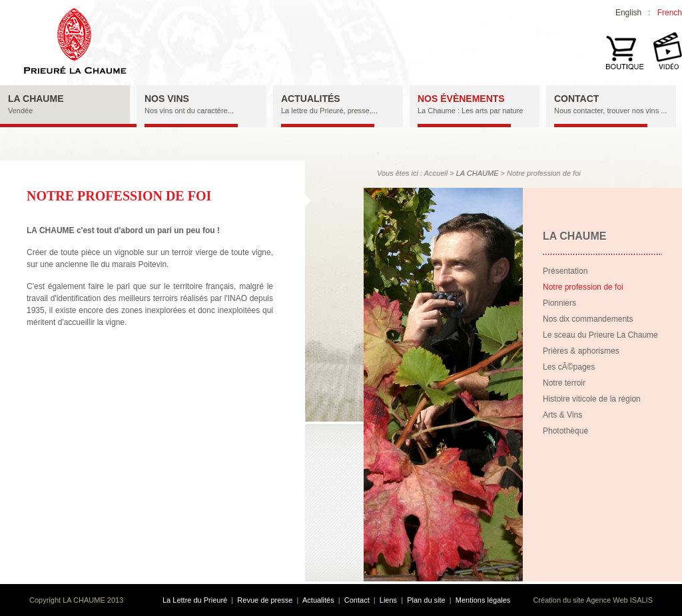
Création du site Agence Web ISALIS (593, 600)
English (628, 13)
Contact (357, 600)
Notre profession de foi (583, 287)
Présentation (565, 271)
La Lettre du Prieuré (195, 600)
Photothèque (565, 431)
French (670, 13)
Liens (388, 600)
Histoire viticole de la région (592, 399)
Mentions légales (483, 600)
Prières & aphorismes (581, 351)
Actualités (318, 600)
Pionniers (559, 303)
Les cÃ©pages (569, 367)
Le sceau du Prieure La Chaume (600, 335)
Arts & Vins (562, 415)
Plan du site (426, 600)
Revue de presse (265, 600)
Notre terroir (564, 383)
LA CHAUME (478, 173)
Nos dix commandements (588, 319)
